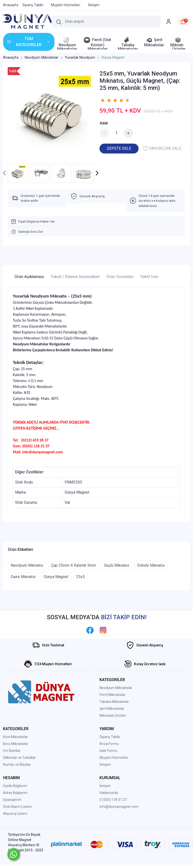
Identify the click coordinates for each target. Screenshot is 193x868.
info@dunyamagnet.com (119, 807)
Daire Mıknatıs (23, 577)
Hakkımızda (109, 793)
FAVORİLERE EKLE (162, 149)
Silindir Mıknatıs (151, 565)
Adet (104, 123)
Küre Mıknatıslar (15, 737)
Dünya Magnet (56, 577)
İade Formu (108, 751)
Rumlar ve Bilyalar (17, 765)
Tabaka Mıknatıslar (114, 702)
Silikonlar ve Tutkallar (19, 758)
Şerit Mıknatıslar (112, 709)
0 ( (101, 800)
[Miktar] (117, 133)
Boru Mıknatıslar (16, 744)
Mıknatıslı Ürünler (113, 715)
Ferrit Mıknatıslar (112, 695)
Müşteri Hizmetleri (114, 758)
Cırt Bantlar (12, 751)
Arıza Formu (109, 744)
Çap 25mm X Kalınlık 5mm (73, 565)
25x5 (81, 577)
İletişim (105, 765)
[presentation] (5, 173)
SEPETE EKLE (119, 148)
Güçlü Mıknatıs (117, 565)
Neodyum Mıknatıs (27, 565)
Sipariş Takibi (110, 737)
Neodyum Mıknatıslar (116, 688)
